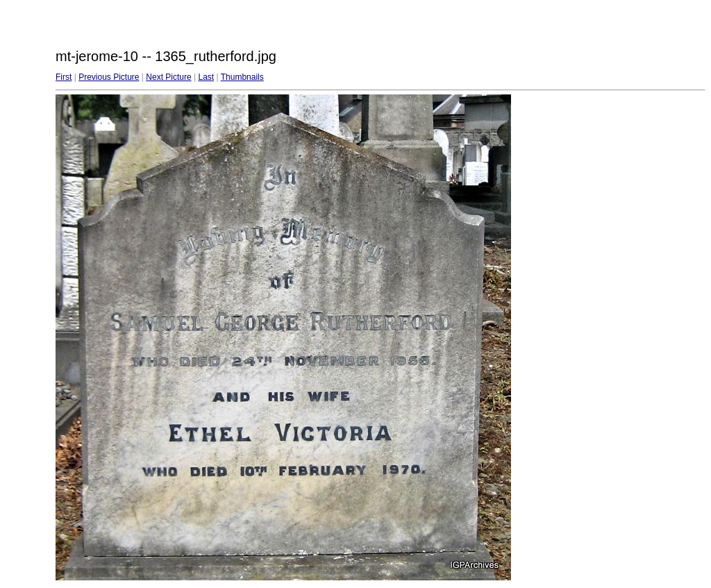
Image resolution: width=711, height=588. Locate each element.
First (64, 77)
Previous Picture (109, 77)
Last (206, 77)
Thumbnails (242, 77)
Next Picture (168, 77)
